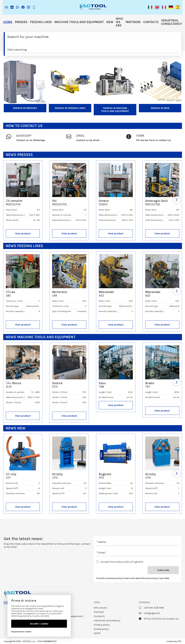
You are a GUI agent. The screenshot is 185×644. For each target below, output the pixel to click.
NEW (110, 22)
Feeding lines (41, 22)
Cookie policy (101, 629)
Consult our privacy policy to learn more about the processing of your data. (133, 578)
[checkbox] (97, 562)
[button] (150, 7)
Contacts (151, 22)
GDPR (97, 633)
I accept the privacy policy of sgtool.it (122, 562)
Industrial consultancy (172, 22)
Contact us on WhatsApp (31, 140)
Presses (21, 22)
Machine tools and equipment (79, 22)
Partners (133, 22)
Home (8, 22)
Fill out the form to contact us (154, 140)
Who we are (119, 22)
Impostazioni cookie (21, 632)
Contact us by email (88, 140)
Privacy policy (102, 625)
